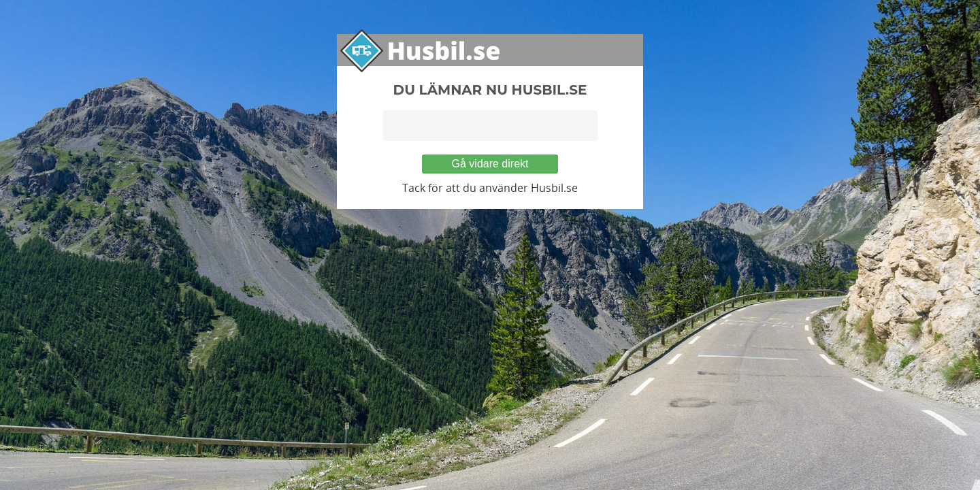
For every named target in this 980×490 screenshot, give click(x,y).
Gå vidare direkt (490, 164)
